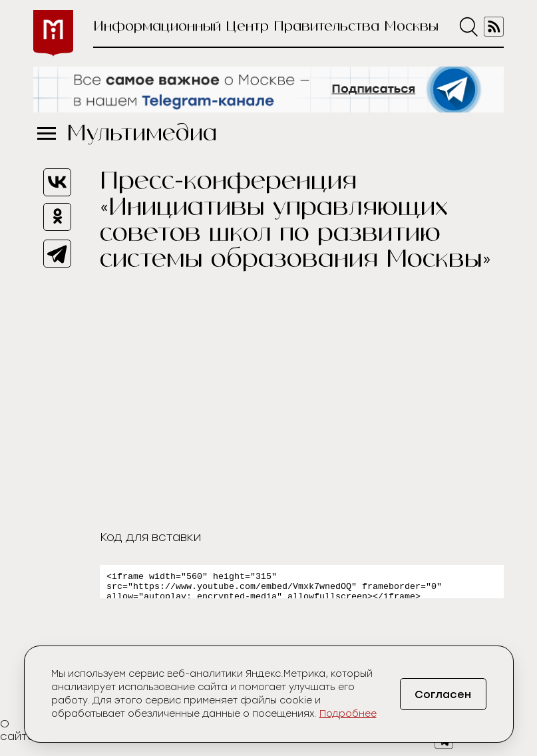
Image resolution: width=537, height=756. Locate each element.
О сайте (17, 734)
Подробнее (348, 714)
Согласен (443, 694)
